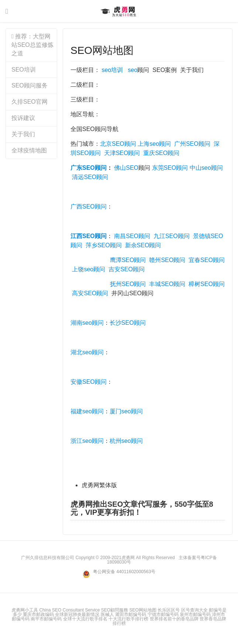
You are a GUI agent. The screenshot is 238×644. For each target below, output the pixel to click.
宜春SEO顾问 (207, 260)
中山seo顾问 (206, 168)
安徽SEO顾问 (89, 382)
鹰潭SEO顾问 (128, 260)
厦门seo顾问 (126, 411)
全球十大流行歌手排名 (85, 619)
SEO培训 (24, 70)
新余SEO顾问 (143, 245)
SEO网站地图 (102, 50)
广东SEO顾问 (89, 168)
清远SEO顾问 (90, 177)
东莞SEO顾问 (170, 168)
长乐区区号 (169, 610)
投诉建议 (23, 118)
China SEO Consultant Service (69, 610)
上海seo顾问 (154, 144)
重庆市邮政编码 (38, 614)
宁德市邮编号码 (163, 614)
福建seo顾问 (87, 411)
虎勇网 (119, 11)
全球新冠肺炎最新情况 (77, 614)
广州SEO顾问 (192, 144)
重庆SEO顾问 (161, 153)
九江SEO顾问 (172, 236)
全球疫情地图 (29, 150)
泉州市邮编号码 (195, 614)
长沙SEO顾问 (128, 323)
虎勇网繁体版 (99, 485)
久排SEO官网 (30, 102)
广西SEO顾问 (89, 206)
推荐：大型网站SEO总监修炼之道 (32, 45)
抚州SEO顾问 (128, 284)
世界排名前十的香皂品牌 (174, 619)
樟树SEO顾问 (207, 284)
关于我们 (23, 134)
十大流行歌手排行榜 (128, 619)
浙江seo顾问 (87, 441)
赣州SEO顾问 (167, 260)
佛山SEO (126, 168)
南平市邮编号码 (46, 619)
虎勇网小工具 (25, 610)
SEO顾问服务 (30, 85)
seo (133, 70)
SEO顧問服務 (115, 610)
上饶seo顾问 (89, 269)
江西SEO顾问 (89, 236)
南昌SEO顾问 (132, 236)
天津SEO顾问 (122, 153)
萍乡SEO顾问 (104, 245)
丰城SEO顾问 (167, 284)
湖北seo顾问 (87, 352)
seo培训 (112, 70)
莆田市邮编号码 (131, 614)
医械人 (107, 614)
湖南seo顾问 (87, 323)
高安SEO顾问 (90, 293)
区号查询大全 (194, 610)
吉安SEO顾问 (127, 269)
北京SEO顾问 (118, 144)
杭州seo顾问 (126, 441)
